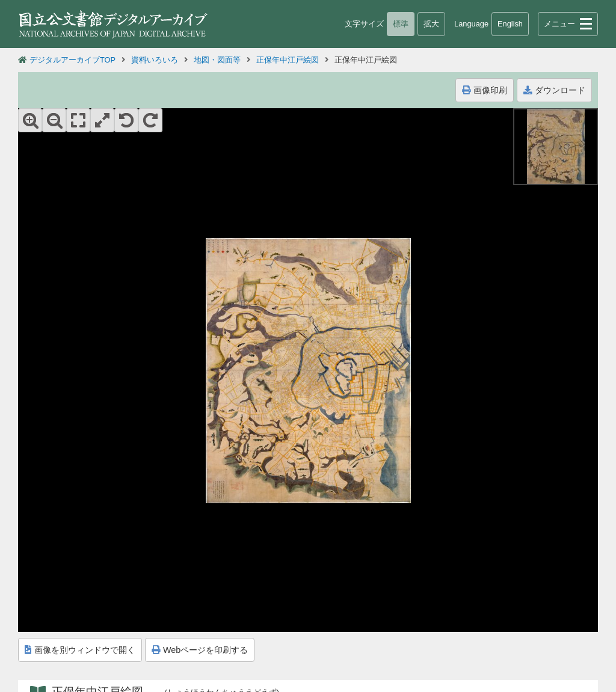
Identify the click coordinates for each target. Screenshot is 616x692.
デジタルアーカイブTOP (72, 60)
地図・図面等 (217, 60)
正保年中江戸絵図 (288, 60)
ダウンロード (554, 90)
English (510, 24)
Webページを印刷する (200, 650)
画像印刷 (485, 90)
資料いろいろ (155, 60)
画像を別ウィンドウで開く (80, 650)
